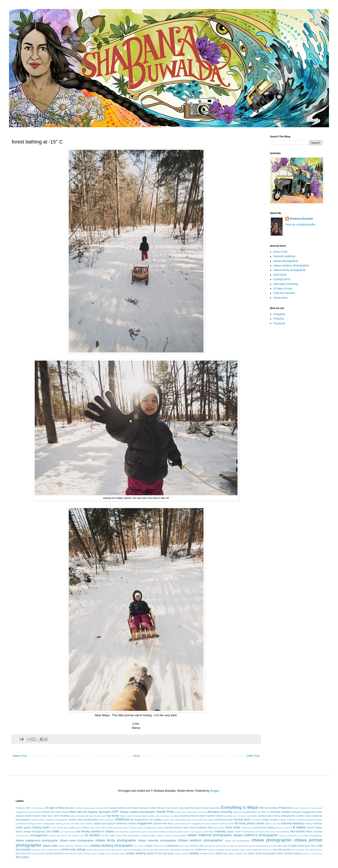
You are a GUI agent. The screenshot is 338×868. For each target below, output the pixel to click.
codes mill (168, 820)
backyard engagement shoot (307, 812)
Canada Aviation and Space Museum (129, 808)
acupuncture (181, 812)
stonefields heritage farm (183, 850)
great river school (99, 828)
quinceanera (250, 846)
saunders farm (39, 850)
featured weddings (284, 256)
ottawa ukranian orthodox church (74, 846)
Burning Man (102, 808)
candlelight (252, 816)
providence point (235, 846)
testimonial (257, 850)
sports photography (133, 850)
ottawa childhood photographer (210, 835)
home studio (233, 827)
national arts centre (58, 835)
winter (251, 853)
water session (182, 853)
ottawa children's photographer (256, 835)
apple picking (239, 812)
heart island (190, 827)
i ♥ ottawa (298, 827)
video (95, 853)
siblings (81, 850)
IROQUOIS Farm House (55, 812)
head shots (280, 275)
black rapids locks (151, 816)
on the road (108, 835)
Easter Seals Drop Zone (207, 808)
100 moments (38, 808)
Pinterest (279, 319)
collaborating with (182, 820)
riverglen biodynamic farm (302, 846)
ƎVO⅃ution (22, 857)
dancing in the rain (65, 824)
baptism (20, 816)
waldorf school (154, 853)
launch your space (192, 832)
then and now (23, 853)
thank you (268, 850)
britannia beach (198, 816)
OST (116, 812)
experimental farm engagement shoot (192, 824)
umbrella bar (71, 853)
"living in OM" (23, 808)
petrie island (184, 846)
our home (139, 846)
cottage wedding (287, 820)
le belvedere (208, 832)
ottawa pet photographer (237, 841)
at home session (281, 812)
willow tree (222, 853)
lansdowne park (174, 832)
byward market (215, 816)
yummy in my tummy (312, 853)
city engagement (139, 820)
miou (309, 832)
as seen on (264, 812)
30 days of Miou (55, 808)
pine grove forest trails (215, 846)
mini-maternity (282, 832)
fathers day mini (273, 824)
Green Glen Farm (301, 808)
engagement (145, 823)
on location (92, 835)
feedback (309, 824)
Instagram (279, 314)
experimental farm (163, 823)
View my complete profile (300, 225)
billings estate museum (131, 816)
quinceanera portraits (266, 846)
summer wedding (216, 850)
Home (137, 756)
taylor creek (246, 850)
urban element (84, 853)
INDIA (39, 812)
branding (184, 816)
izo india (53, 831)
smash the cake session (111, 850)
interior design (314, 827)
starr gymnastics (162, 850)
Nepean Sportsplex (100, 812)
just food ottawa (68, 832)
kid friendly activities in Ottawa (95, 832)
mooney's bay (23, 835)
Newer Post (20, 756)
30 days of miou (283, 289)
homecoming (247, 828)
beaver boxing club (80, 816)
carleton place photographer (83, 820)
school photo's (54, 850)
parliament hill (160, 846)
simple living (92, 850)
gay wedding (70, 828)
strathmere (201, 850)
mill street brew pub (265, 832)
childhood (122, 819)
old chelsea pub (76, 835)
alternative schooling (286, 284)
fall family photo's (245, 823)
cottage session (270, 820)
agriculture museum (197, 812)
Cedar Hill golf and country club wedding (172, 808)
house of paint (283, 828)
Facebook (279, 323)
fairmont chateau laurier (222, 824)
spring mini (148, 850)
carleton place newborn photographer (49, 820)
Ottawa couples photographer (138, 812)
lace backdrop (122, 832)
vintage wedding (136, 853)
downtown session (126, 823)
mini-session (297, 832)
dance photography (46, 824)
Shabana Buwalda (301, 219)
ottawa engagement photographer (37, 841)
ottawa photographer (286, 261)
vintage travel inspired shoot (111, 853)
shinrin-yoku (281, 298)
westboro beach (208, 853)
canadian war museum (235, 816)
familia (260, 823)
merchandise (248, 832)
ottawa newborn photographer (291, 266)
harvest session (174, 827)
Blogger (215, 791)
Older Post (253, 756)
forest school (56, 828)
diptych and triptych (105, 823)
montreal (317, 832)
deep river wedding (84, 824)
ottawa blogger (148, 835)
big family (113, 816)
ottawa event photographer (77, 841)
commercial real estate (202, 820)
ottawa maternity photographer (157, 841)
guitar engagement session (151, 828)
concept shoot (282, 279)
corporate (256, 820)
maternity (220, 832)
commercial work (223, 820)
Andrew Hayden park (85, 808)
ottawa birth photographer (128, 835)
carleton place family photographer (277, 816)
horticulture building (265, 827)
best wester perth (98, 816)
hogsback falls (204, 827)
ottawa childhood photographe (171, 835)
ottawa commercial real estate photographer (301, 835)
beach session (33, 816)
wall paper (168, 853)
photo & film (280, 252)
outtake (148, 846)
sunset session (232, 850)
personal (172, 846)
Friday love (285, 808)
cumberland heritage (26, 824)
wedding (194, 853)
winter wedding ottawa (289, 853)
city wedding (155, 820)
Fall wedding (271, 808)
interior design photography (31, 832)
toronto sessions (55, 853)
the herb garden (282, 850)
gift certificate (83, 828)
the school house (314, 850)
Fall (261, 808)
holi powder (219, 828)
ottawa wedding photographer (112, 845)
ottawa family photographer (290, 270)
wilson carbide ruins (238, 853)
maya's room (234, 832)
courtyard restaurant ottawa (309, 820)
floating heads (41, 827)
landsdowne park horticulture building (148, 832)
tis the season (38, 853)
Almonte (69, 808)
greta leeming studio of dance (123, 828)
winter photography (266, 853)
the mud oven (298, 850)
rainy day (282, 846)
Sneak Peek (165, 812)
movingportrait (39, 835)
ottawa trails (50, 846)
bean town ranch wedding (56, 816)
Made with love (78, 812)
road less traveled (284, 293)
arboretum (252, 812)
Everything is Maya (239, 807)
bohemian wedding (170, 816)
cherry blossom (107, 820)
